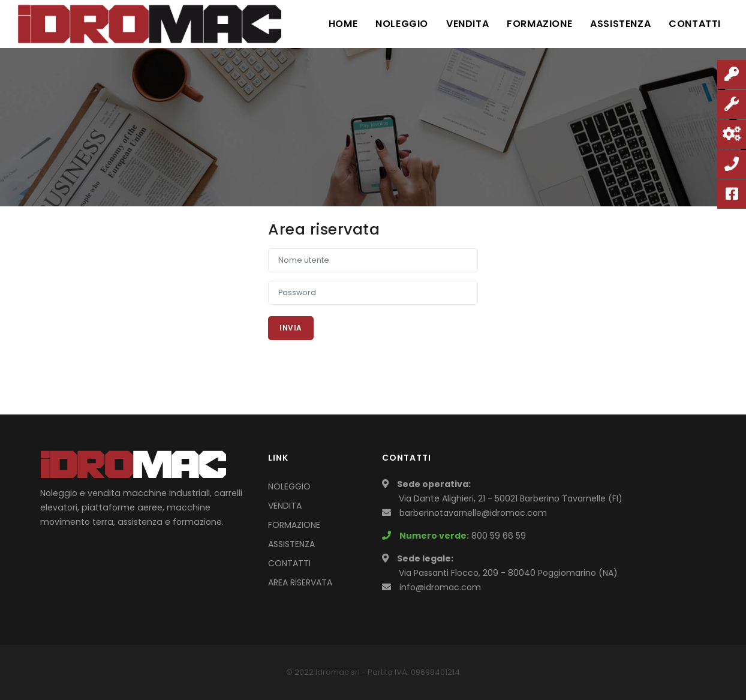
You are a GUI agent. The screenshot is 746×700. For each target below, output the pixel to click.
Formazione (539, 24)
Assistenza (620, 24)
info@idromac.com (440, 587)
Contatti (695, 24)
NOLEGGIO (289, 486)
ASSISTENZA (291, 544)
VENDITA (285, 506)
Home (343, 24)
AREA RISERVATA (300, 582)
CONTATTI (289, 563)
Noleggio (402, 24)
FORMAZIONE (294, 525)
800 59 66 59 (499, 536)
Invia (291, 328)
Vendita (467, 24)
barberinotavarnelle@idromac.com (473, 513)
